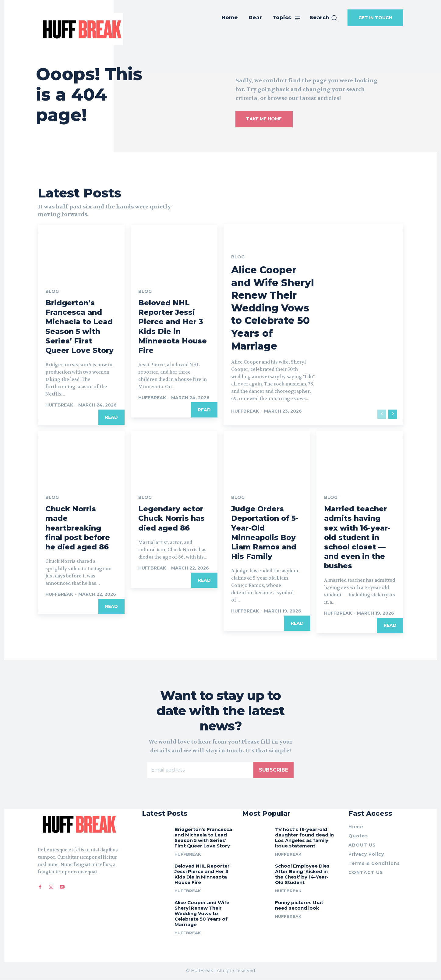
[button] (324, 18)
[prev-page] (382, 414)
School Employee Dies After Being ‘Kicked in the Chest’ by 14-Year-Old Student (302, 874)
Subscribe (273, 770)
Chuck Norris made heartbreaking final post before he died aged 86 (78, 528)
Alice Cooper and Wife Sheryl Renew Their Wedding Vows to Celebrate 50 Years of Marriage (273, 308)
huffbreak (59, 405)
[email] (200, 770)
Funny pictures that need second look (299, 905)
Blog (52, 291)
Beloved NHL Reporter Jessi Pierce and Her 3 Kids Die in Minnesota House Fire (202, 874)
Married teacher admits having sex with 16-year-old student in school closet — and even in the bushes (357, 537)
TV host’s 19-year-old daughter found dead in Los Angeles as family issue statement (304, 838)
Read (111, 417)
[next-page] (393, 414)
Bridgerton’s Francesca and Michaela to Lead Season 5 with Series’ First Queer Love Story (203, 838)
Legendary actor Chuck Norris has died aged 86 (171, 518)
